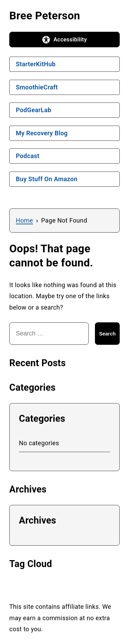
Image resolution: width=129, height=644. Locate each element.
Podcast (28, 156)
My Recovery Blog (42, 133)
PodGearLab (34, 110)
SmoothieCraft (37, 87)
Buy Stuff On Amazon (47, 179)
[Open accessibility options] (64, 40)
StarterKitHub (36, 64)
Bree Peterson (45, 16)
